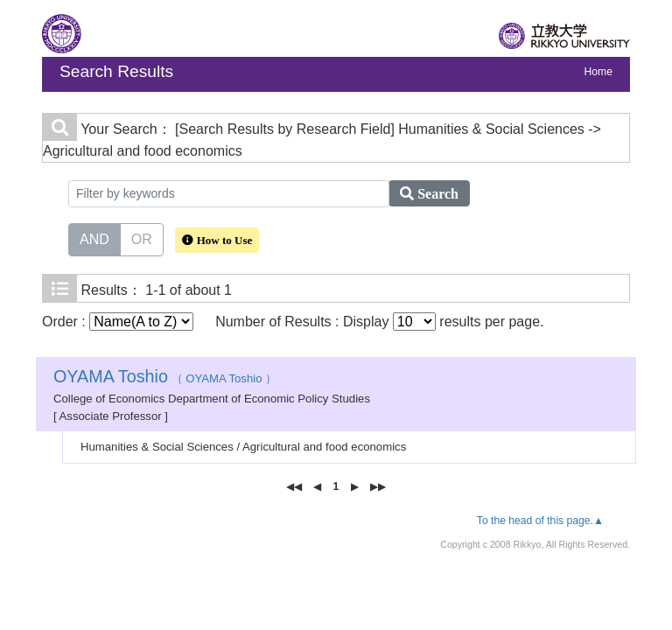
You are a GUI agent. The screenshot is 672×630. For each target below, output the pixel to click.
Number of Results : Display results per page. (379, 322)
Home (598, 72)
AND (94, 238)
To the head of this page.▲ (540, 521)
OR (142, 238)
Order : (118, 322)
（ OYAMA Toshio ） (165, 378)
